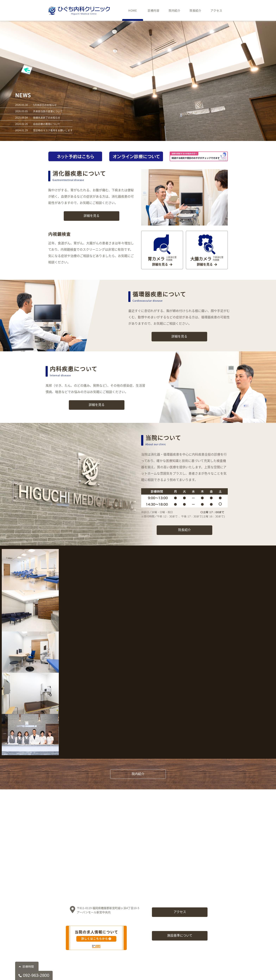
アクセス (216, 10)
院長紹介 (196, 10)
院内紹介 (175, 10)
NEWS (23, 95)
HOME (133, 10)
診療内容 (154, 10)
